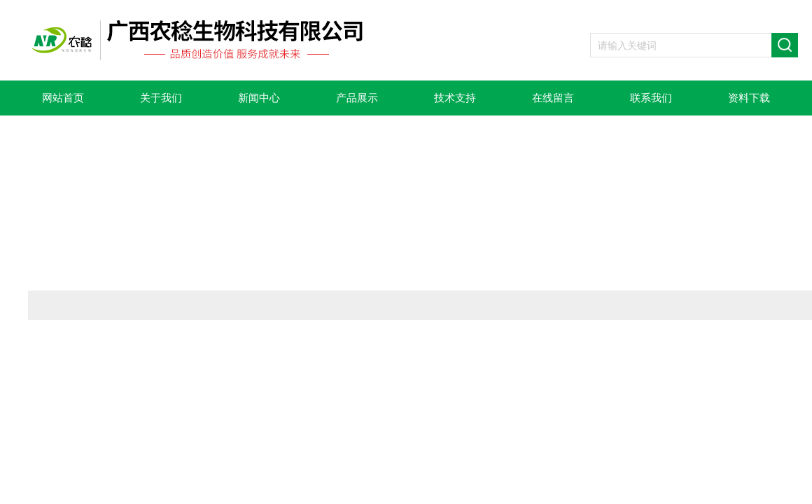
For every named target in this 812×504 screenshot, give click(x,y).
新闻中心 (259, 98)
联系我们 (651, 98)
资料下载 (749, 98)
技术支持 (455, 98)
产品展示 (357, 98)
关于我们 (161, 98)
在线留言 (553, 98)
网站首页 (63, 98)
